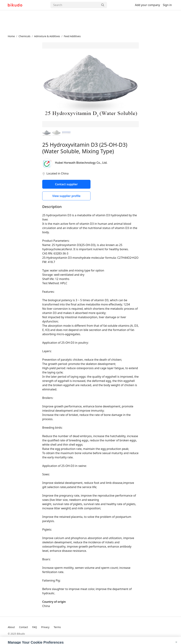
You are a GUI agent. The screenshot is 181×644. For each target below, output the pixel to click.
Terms (57, 627)
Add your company (147, 5)
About (11, 627)
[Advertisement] (90, 22)
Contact (24, 627)
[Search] (75, 5)
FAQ (35, 627)
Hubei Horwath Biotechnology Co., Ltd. (81, 163)
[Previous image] (49, 85)
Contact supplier (66, 184)
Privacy (45, 627)
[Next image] (132, 85)
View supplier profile (66, 196)
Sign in (167, 5)
